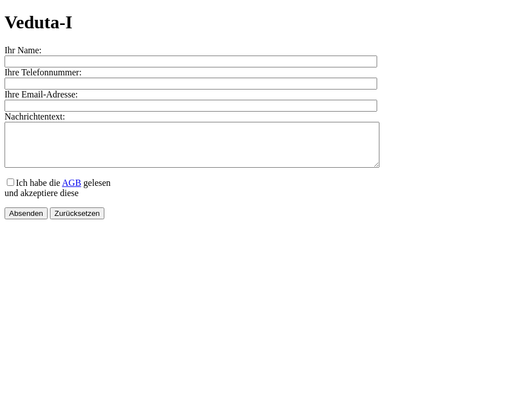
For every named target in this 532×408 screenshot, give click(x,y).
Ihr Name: (23, 50)
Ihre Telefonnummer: (43, 72)
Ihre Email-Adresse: (41, 94)
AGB (71, 191)
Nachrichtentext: (35, 116)
